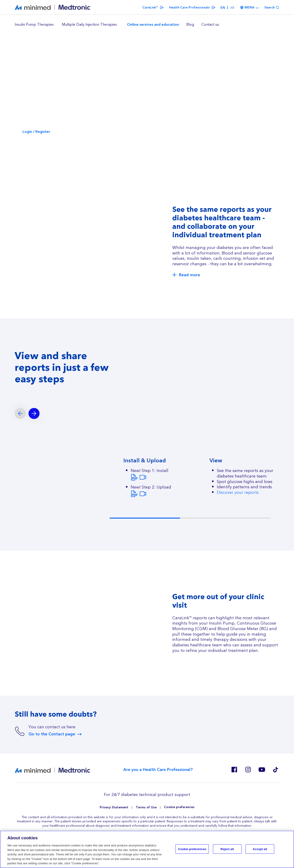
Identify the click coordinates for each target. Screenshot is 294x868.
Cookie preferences (179, 807)
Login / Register (36, 132)
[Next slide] (34, 413)
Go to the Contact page (52, 734)
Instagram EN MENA (248, 770)
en (223, 8)
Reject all (227, 849)
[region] (147, 25)
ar (232, 8)
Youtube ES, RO (262, 770)
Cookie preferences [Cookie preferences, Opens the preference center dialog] (192, 849)
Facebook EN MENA (234, 770)
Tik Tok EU (276, 770)
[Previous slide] (20, 413)
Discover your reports (238, 493)
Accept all (260, 849)
